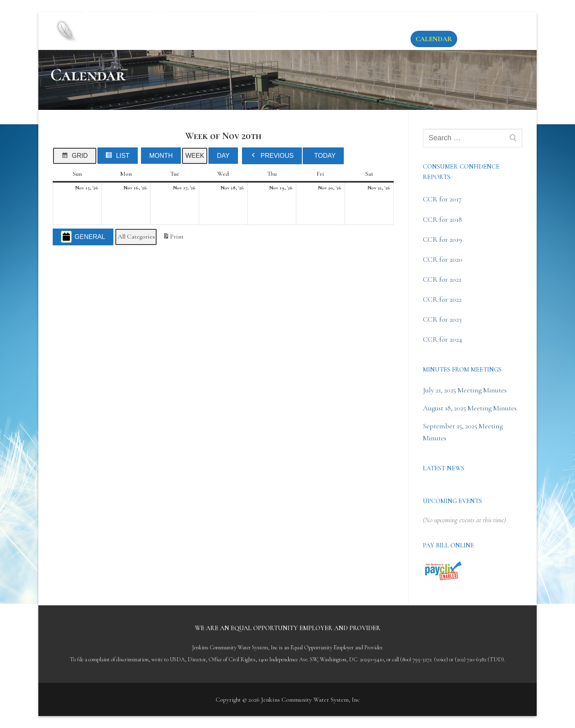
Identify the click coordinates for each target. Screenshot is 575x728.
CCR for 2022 (442, 299)
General (83, 237)
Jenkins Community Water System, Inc (232, 24)
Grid (76, 157)
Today (325, 156)
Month (161, 156)
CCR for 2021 (442, 279)
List (119, 157)
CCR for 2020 (443, 259)
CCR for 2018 (442, 219)
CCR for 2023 (442, 319)
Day (223, 156)
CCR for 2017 (442, 199)
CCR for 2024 (442, 339)
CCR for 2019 (442, 239)
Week (195, 156)
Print (173, 238)
